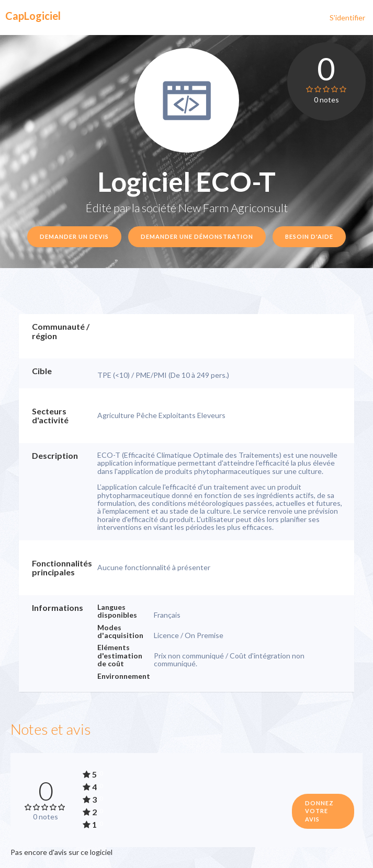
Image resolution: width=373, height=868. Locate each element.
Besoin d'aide (309, 236)
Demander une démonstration (197, 236)
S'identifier (347, 18)
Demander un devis (74, 236)
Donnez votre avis (319, 811)
